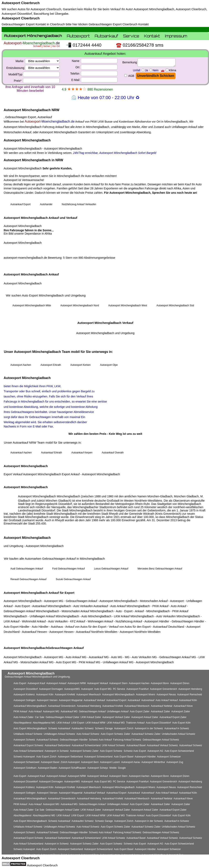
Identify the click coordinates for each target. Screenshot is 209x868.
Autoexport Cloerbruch (21, 3)
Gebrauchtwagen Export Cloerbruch (113, 24)
